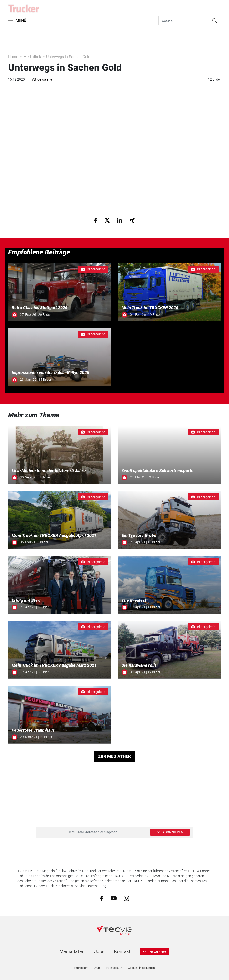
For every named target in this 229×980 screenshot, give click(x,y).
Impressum (81, 968)
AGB (97, 968)
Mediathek (32, 57)
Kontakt (122, 951)
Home (13, 57)
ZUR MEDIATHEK (114, 756)
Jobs (99, 951)
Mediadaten (72, 951)
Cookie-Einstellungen (141, 968)
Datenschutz (114, 968)
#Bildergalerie (42, 79)
